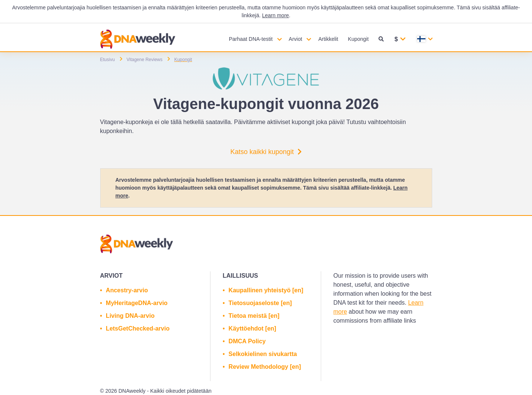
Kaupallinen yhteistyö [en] (266, 290)
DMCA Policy (247, 341)
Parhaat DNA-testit (251, 39)
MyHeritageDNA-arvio (137, 303)
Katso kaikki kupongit (266, 152)
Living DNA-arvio (130, 316)
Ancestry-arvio (127, 290)
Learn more (275, 15)
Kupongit (358, 39)
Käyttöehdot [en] (252, 328)
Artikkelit (328, 39)
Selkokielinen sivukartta (263, 354)
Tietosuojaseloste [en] (260, 303)
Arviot (296, 39)
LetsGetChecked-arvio (138, 328)
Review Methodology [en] (265, 367)
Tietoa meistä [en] (254, 316)
